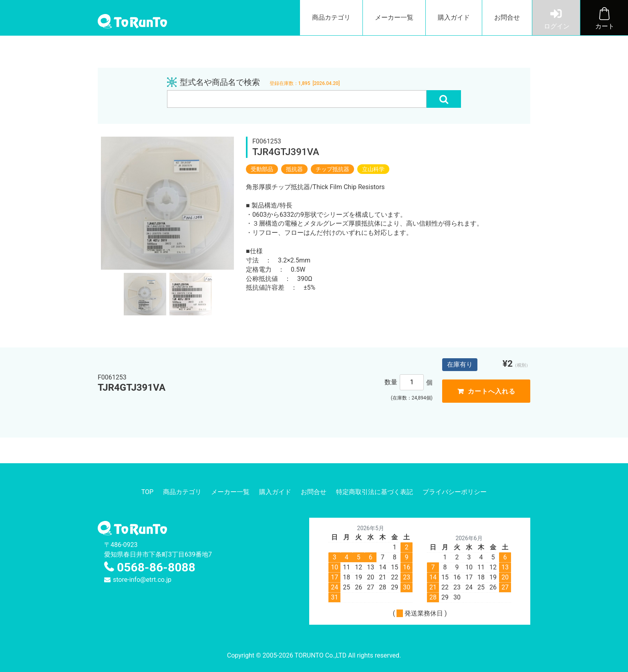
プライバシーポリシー (455, 492)
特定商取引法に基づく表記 (374, 492)
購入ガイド (454, 17)
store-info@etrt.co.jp (142, 580)
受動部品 (262, 169)
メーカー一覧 (394, 17)
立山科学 (373, 169)
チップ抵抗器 (332, 169)
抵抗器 (294, 169)
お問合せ (507, 17)
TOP (147, 492)
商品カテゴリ (331, 17)
